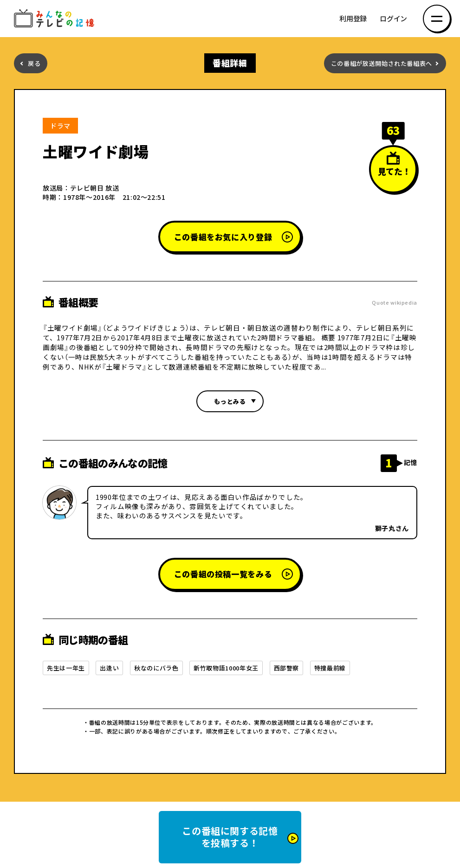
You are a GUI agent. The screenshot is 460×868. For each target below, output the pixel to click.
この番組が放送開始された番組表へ (382, 63)
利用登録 (353, 19)
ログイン (393, 19)
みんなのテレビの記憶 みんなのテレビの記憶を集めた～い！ (56, 19)
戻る (34, 63)
